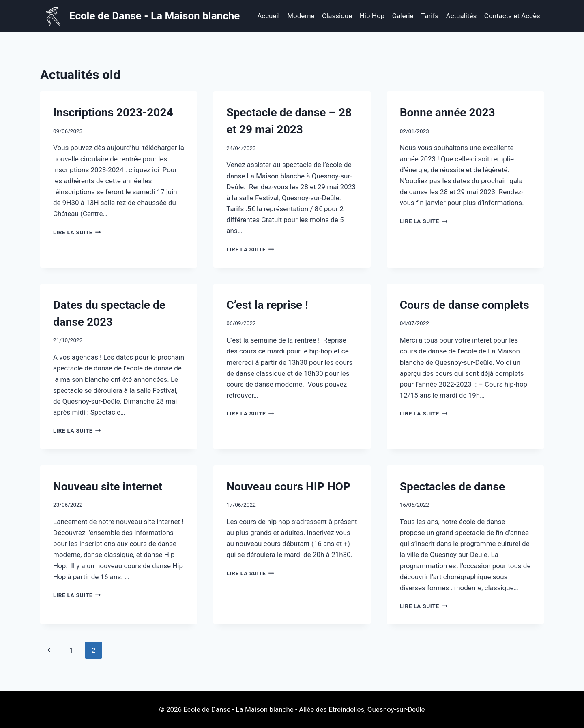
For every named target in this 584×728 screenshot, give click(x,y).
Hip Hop (372, 16)
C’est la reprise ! (267, 305)
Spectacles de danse (452, 487)
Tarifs (430, 16)
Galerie (403, 16)
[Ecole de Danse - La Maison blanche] (142, 16)
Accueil (268, 16)
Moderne (301, 16)
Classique (337, 16)
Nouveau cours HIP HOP (288, 487)
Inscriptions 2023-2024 (113, 112)
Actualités (462, 16)
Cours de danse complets (465, 305)
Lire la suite (77, 232)
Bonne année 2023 (448, 112)
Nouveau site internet (108, 487)
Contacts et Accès (512, 16)
